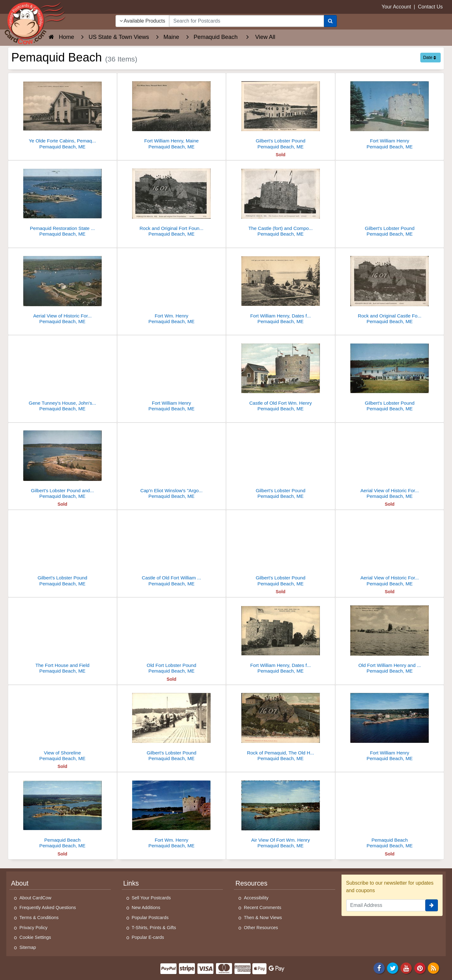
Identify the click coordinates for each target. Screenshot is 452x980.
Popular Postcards (150, 918)
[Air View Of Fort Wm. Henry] (281, 812)
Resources (251, 883)
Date (430, 57)
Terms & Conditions (39, 918)
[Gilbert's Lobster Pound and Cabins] (62, 463)
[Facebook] (379, 968)
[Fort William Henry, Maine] (172, 113)
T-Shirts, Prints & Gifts (154, 928)
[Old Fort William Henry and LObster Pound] (390, 637)
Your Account (396, 7)
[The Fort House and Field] (62, 637)
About (20, 883)
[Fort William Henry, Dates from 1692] (281, 288)
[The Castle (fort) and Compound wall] (281, 200)
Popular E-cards (148, 937)
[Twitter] (393, 968)
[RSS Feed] (433, 968)
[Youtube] (406, 968)
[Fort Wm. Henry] (172, 288)
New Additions (146, 908)
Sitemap (28, 947)
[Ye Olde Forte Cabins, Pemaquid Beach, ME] (62, 113)
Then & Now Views (263, 918)
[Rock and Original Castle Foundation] (390, 288)
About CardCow (35, 898)
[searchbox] (246, 21)
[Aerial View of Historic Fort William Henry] (390, 463)
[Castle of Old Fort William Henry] (172, 550)
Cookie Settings (35, 937)
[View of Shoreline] (62, 725)
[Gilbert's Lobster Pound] (281, 113)
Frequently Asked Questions (48, 908)
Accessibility (256, 898)
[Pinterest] (420, 968)
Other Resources (261, 928)
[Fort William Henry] (390, 113)
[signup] (432, 905)
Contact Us (430, 7)
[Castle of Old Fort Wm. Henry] (281, 375)
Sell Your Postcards (151, 898)
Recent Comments (263, 908)
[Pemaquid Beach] (62, 812)
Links (131, 883)
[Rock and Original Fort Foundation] (172, 200)
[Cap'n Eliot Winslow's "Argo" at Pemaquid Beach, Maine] (172, 463)
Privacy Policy (34, 928)
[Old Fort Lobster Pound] (172, 637)
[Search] (330, 21)
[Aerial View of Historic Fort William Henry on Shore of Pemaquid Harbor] (62, 288)
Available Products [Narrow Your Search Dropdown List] (143, 21)
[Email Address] (386, 905)
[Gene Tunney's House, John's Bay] (62, 375)
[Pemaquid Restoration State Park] (62, 200)
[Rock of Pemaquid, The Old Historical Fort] (281, 725)
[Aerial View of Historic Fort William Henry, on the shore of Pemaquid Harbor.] (390, 550)
